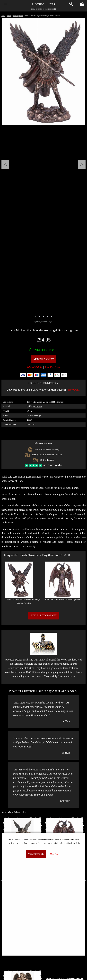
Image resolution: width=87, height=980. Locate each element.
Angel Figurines (18, 16)
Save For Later (52, 367)
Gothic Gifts (43, 4)
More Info (54, 854)
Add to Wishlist (35, 367)
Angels (9, 16)
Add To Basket (43, 359)
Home (3, 16)
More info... (74, 390)
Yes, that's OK (36, 854)
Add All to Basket (43, 615)
